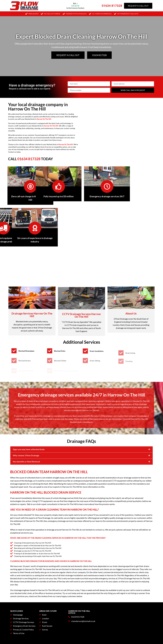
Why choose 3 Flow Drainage (26, 468)
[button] (81, 462)
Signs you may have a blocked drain (29, 462)
